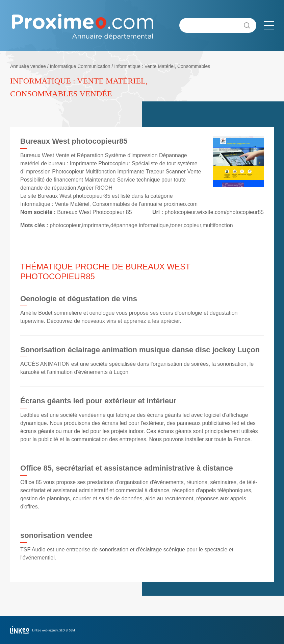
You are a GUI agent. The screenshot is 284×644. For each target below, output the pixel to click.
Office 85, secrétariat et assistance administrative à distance (127, 468)
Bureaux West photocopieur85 (74, 196)
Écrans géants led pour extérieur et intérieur (98, 401)
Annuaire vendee (28, 66)
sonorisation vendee (56, 535)
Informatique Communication (80, 66)
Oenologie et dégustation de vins (79, 299)
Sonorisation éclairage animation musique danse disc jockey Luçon (140, 350)
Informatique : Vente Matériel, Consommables (162, 66)
